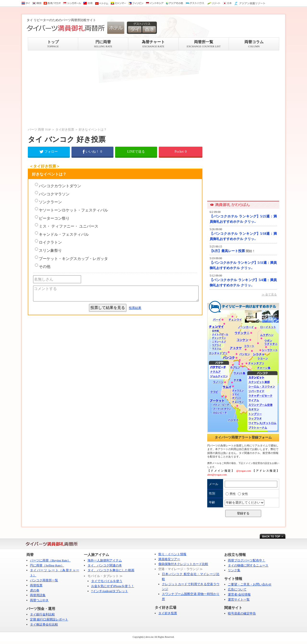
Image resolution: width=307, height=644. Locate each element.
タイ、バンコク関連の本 (105, 565)
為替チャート (153, 44)
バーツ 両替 (36, 129)
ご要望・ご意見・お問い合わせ (250, 584)
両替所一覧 (204, 44)
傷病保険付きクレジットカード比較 (183, 564)
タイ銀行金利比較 (42, 614)
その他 (42, 266)
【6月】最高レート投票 (228, 251)
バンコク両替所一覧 (44, 580)
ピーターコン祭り (52, 218)
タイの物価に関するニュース (248, 565)
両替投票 (36, 585)
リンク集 (234, 570)
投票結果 (135, 308)
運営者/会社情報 (239, 594)
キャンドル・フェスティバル (61, 234)
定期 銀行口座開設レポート (49, 619)
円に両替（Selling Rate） (47, 565)
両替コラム (254, 44)
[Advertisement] (115, 89)
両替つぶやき (39, 600)
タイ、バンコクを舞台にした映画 (111, 570)
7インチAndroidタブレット (110, 591)
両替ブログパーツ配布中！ (247, 560)
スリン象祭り (48, 250)
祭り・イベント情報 (172, 554)
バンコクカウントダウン (58, 185)
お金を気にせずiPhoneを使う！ (113, 586)
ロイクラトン (48, 242)
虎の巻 (35, 590)
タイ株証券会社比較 (44, 624)
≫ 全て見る (269, 295)
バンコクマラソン (52, 194)
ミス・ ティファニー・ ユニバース (66, 226)
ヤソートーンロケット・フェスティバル (71, 210)
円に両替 (103, 44)
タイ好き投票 (65, 129)
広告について (237, 589)
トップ (53, 44)
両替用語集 (38, 595)
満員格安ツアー (169, 559)
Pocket (181, 152)
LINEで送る (136, 152)
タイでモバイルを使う (107, 581)
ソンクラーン (48, 202)
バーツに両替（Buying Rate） (50, 560)
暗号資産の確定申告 (242, 613)
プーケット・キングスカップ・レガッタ (71, 258)
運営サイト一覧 (239, 599)
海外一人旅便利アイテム (105, 560)
